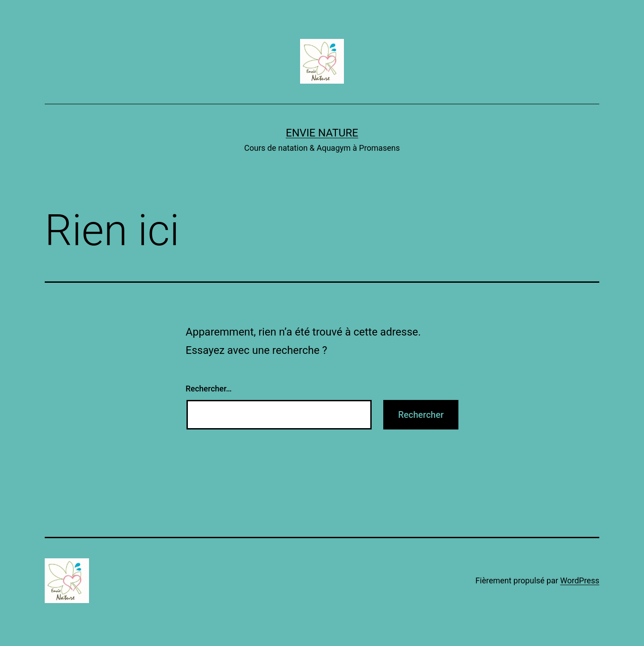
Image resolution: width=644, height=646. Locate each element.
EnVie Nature (322, 133)
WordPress (580, 580)
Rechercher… (209, 389)
